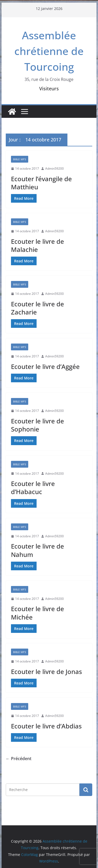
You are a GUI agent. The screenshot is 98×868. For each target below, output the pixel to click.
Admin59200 (54, 168)
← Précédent (19, 759)
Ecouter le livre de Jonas (47, 671)
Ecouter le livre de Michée (38, 613)
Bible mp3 (20, 159)
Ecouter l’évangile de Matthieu (41, 183)
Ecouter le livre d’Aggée (45, 366)
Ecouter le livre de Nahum (38, 550)
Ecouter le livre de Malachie (38, 245)
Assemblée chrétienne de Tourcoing (49, 51)
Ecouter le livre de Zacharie (38, 308)
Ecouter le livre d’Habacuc (33, 488)
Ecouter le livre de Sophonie (38, 425)
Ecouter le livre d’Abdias (46, 726)
